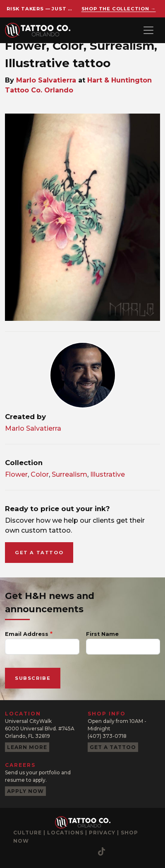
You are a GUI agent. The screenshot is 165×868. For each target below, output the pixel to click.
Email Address (27, 634)
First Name (102, 634)
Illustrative (108, 474)
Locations (65, 833)
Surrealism (69, 474)
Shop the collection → (119, 9)
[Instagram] (19, 851)
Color (40, 474)
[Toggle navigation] (148, 30)
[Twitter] (86, 851)
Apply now (25, 791)
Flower (16, 474)
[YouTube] (53, 851)
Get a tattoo (39, 553)
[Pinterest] (69, 851)
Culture (27, 833)
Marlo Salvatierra (46, 80)
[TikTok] (102, 851)
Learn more (27, 747)
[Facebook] (36, 851)
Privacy (102, 833)
